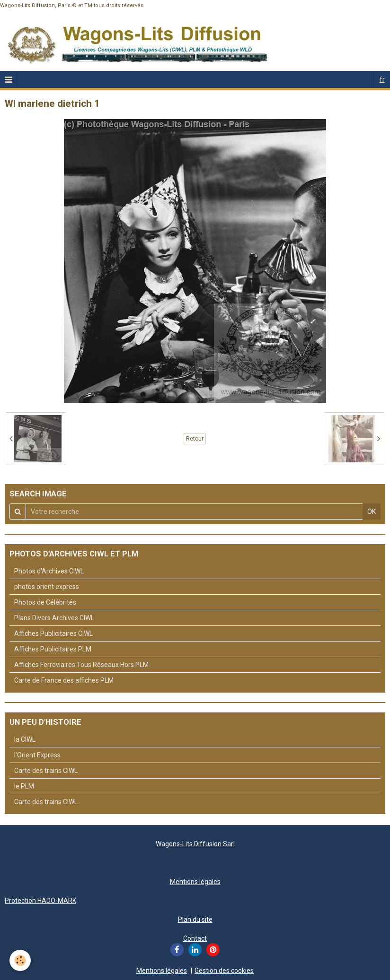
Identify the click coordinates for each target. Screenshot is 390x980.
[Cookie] (20, 960)
